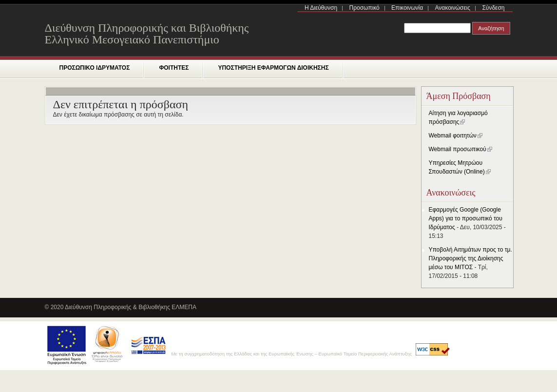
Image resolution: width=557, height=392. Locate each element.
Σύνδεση (493, 8)
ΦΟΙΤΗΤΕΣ (174, 68)
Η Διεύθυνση (321, 8)
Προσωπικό (365, 8)
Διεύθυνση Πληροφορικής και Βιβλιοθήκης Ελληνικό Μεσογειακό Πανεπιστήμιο (147, 34)
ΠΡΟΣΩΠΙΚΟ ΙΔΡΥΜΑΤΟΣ (95, 68)
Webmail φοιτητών (456, 136)
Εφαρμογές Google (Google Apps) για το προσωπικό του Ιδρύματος (466, 218)
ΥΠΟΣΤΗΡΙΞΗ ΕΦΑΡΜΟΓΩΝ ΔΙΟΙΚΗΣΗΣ (273, 68)
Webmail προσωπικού (461, 149)
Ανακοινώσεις (453, 8)
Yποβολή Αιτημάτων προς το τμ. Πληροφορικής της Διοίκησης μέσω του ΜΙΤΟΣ (471, 258)
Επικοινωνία (407, 8)
